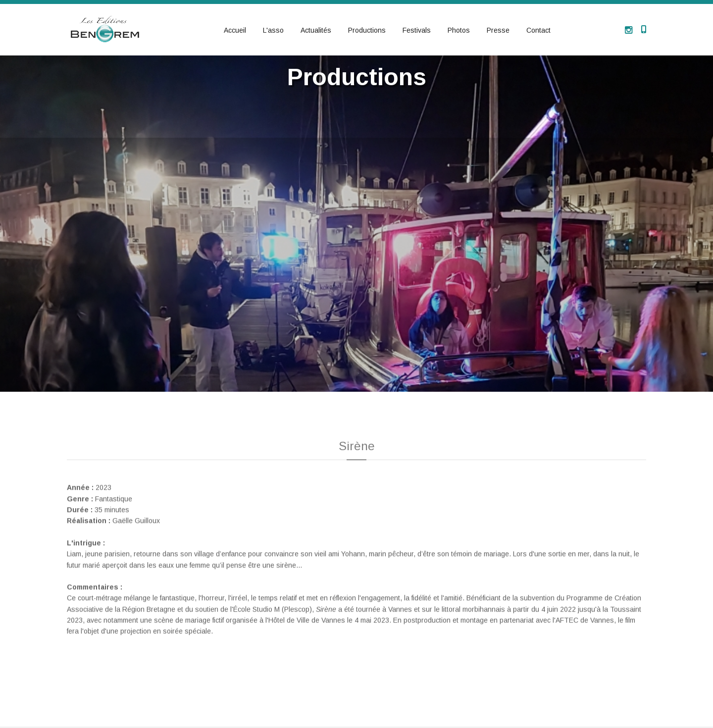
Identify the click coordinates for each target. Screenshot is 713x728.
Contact (538, 30)
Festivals (417, 30)
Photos (459, 30)
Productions (367, 30)
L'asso (273, 30)
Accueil (235, 30)
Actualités (316, 30)
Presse (498, 30)
